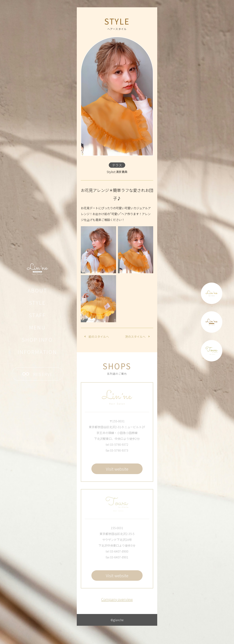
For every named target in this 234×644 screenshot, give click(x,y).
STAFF (37, 315)
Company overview (117, 599)
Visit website (117, 469)
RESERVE (38, 374)
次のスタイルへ (137, 337)
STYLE (37, 303)
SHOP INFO (37, 339)
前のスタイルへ (97, 337)
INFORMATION (37, 352)
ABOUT (37, 290)
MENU (37, 327)
